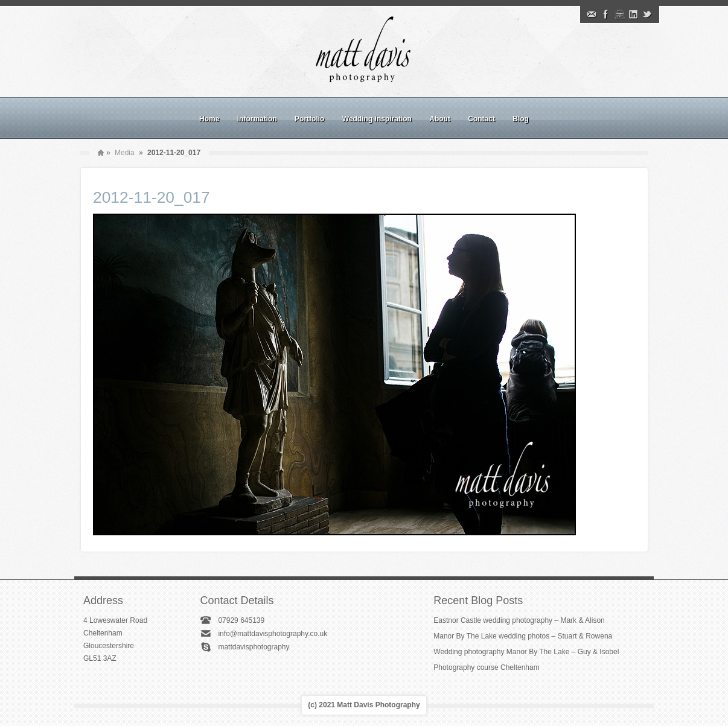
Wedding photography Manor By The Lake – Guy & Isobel (526, 652)
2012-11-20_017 (152, 197)
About (440, 119)
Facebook (605, 14)
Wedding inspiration (377, 119)
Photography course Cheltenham (486, 667)
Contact (481, 119)
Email (592, 14)
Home (209, 119)
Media (125, 153)
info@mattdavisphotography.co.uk (273, 634)
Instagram (619, 14)
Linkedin (633, 14)
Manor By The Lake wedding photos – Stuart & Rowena (523, 636)
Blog (521, 119)
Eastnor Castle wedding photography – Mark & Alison (519, 620)
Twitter (647, 14)
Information (257, 119)
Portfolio (309, 119)
